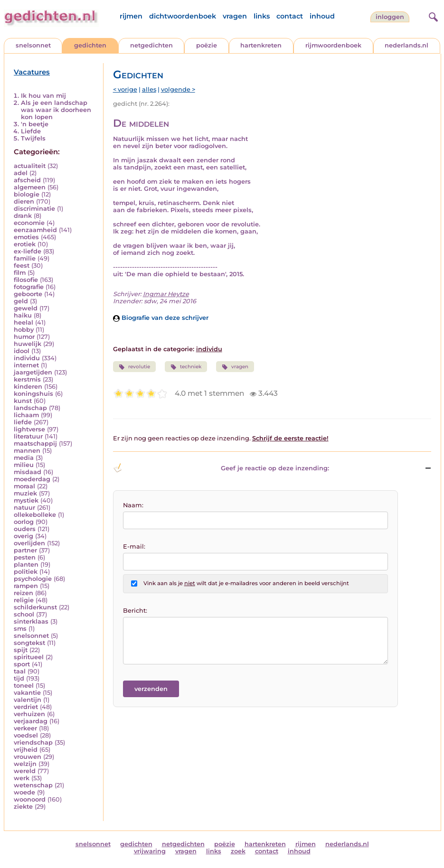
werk (22, 778)
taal (20, 671)
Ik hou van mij (43, 96)
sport (22, 664)
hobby (24, 330)
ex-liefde (28, 251)
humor (24, 337)
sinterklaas (31, 621)
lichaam (26, 415)
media (24, 458)
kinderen (28, 387)
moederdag (32, 479)
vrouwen (28, 757)
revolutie (134, 367)
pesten (25, 557)
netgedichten (151, 45)
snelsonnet (33, 45)
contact (290, 16)
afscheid (27, 180)
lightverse (29, 429)
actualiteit (30, 166)
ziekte (23, 807)
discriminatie (34, 209)
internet (26, 365)
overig (24, 536)
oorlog (24, 522)
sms (20, 629)
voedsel (26, 735)
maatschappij (35, 443)
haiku (23, 315)
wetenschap (33, 785)
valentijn (28, 700)
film (20, 273)
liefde (23, 422)
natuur (24, 508)
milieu (24, 465)
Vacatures (32, 72)
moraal (24, 486)
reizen (24, 593)
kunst (23, 401)
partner (25, 550)
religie (24, 600)
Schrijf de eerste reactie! (290, 438)
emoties (26, 237)
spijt (21, 650)
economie (29, 223)
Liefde (31, 131)
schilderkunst (35, 607)
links (262, 16)
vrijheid (26, 750)
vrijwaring (150, 851)
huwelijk (28, 344)
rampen (26, 586)
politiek (26, 572)
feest (22, 266)
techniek (186, 367)
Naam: (133, 505)
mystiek (26, 500)
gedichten (90, 45)
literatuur (28, 436)
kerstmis (27, 379)
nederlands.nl (406, 45)
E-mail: (134, 546)
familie (25, 258)
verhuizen (29, 714)
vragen (235, 16)
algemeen (30, 187)
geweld (26, 308)
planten (26, 565)
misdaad (28, 472)
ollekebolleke (35, 515)
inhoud (322, 16)
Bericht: (135, 611)
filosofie (26, 280)
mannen (27, 451)
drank (23, 216)
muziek (25, 493)
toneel (24, 686)
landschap (30, 408)
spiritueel (29, 657)
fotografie (29, 287)
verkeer (25, 728)
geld (21, 301)
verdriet (26, 707)
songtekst (29, 643)
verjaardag (31, 721)
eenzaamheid (35, 230)
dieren (24, 201)
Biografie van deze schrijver (161, 318)
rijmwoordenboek (333, 45)
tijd (19, 678)
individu (27, 358)
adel (21, 173)
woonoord (30, 799)
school (24, 614)
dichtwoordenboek (183, 16)
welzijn (25, 764)
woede (24, 792)
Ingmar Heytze (166, 294)
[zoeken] (432, 16)
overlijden (29, 543)
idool (22, 351)
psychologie (33, 579)
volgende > (178, 89)
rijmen (131, 16)
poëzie (207, 45)
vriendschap (33, 742)
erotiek (25, 244)
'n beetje (35, 124)
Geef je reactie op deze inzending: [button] (221, 468)
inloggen (390, 17)
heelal (24, 322)
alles (149, 89)
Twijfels (33, 138)
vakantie (27, 693)
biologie (27, 194)
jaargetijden (33, 372)
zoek (238, 851)
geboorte (28, 294)
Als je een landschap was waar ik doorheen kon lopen (56, 110)
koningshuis (33, 394)
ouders (25, 529)
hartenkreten (261, 45)
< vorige (125, 89)
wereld (25, 771)
